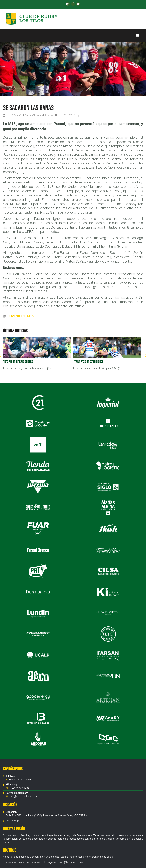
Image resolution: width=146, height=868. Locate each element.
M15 (76, 115)
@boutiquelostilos (74, 862)
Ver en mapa (13, 820)
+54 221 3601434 (19, 788)
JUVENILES (65, 115)
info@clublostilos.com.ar (24, 796)
